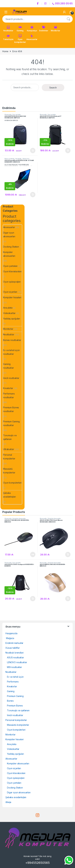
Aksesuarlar (32, 38)
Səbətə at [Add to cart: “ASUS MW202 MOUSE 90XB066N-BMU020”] (68, 599)
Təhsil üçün (8, 38)
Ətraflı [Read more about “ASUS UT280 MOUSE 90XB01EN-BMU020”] (33, 554)
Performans (13, 682)
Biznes (10, 701)
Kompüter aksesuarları (9, 254)
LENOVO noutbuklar (17, 662)
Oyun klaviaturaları (12, 271)
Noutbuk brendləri (15, 653)
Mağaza (10, 638)
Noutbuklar (8, 29)
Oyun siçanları (10, 292)
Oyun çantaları (16, 115)
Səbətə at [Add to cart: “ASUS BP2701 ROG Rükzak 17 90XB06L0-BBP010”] (68, 151)
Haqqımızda (11, 633)
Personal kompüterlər (9, 457)
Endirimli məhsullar (14, 643)
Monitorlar (55, 29)
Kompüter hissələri (12, 297)
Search (68, 19)
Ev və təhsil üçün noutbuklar (11, 352)
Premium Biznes (15, 706)
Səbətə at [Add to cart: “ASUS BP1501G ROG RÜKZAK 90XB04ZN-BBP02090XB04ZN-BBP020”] (33, 151)
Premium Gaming (15, 696)
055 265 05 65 (62, 3)
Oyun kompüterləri (20, 39)
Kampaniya (32, 29)
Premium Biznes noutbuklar (11, 409)
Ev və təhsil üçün (15, 677)
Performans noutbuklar (9, 395)
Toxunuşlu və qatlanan (10, 437)
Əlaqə (8, 802)
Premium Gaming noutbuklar (11, 423)
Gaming (20, 29)
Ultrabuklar (8, 449)
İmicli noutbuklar (11, 378)
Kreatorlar (8, 388)
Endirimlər (44, 29)
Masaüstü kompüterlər (9, 471)
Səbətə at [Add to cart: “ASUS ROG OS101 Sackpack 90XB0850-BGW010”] (33, 599)
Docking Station (11, 247)
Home (5, 51)
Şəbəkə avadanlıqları (9, 495)
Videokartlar (9, 313)
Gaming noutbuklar (8, 366)
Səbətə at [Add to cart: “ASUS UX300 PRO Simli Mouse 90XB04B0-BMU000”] (68, 554)
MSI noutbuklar (14, 667)
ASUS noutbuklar (15, 657)
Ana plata (8, 308)
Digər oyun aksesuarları (9, 235)
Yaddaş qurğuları (12, 319)
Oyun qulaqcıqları (12, 282)
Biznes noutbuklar (10, 159)
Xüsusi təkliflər (13, 648)
